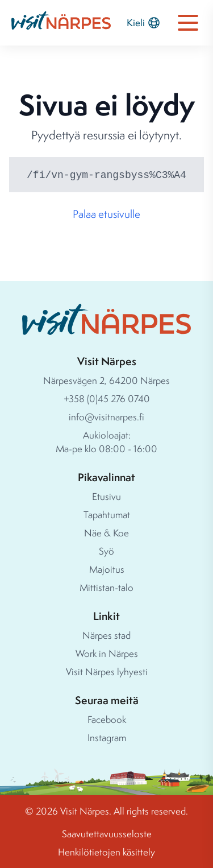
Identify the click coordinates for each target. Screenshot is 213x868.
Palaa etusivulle (106, 214)
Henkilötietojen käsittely (106, 852)
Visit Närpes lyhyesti (107, 671)
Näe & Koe (106, 533)
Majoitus (107, 569)
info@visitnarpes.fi (106, 417)
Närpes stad (106, 635)
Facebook (107, 719)
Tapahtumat (107, 514)
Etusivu (106, 496)
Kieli (144, 23)
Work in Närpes (107, 653)
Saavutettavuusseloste (107, 834)
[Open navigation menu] (188, 23)
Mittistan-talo (106, 587)
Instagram (107, 737)
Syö (106, 551)
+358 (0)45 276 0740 (107, 398)
